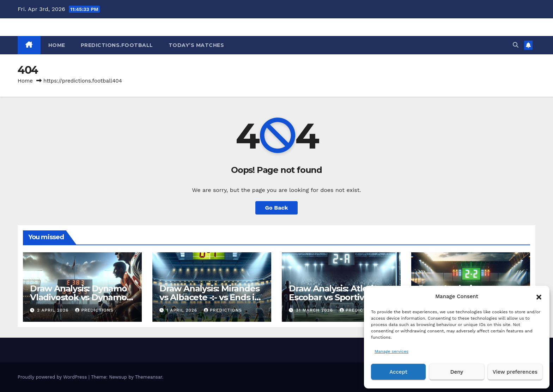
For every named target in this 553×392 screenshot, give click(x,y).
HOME (57, 45)
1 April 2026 (183, 310)
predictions (94, 310)
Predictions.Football (117, 45)
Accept (398, 372)
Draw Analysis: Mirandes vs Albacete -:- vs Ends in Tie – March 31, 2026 (210, 297)
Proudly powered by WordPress (53, 377)
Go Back (277, 208)
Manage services (391, 351)
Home (25, 81)
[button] (539, 296)
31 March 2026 (315, 310)
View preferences (515, 372)
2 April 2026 (54, 310)
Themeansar (149, 377)
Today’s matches (196, 45)
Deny (457, 372)
